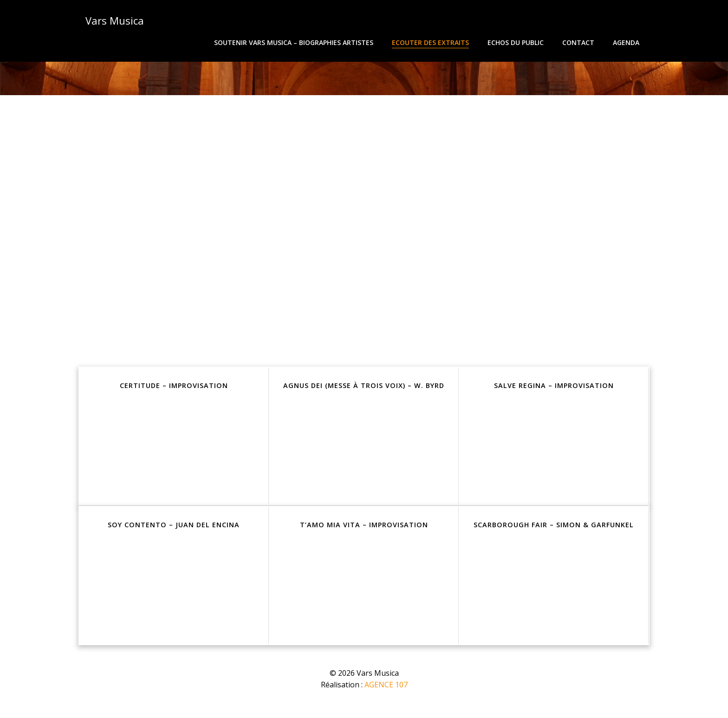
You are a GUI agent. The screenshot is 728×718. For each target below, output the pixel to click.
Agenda (627, 42)
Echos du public (517, 42)
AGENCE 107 (386, 690)
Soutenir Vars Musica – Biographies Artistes (295, 42)
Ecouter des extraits (432, 42)
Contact (580, 42)
